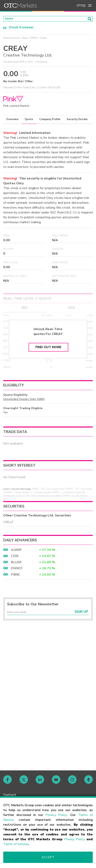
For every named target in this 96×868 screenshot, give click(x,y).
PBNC (15, 576)
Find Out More (49, 348)
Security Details (77, 120)
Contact (10, 795)
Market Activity (12, 39)
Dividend (58, 250)
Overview (12, 120)
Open (7, 237)
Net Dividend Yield (64, 277)
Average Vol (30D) (15, 277)
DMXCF (17, 569)
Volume (8, 250)
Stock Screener (19, 29)
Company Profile (50, 120)
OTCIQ (81, 6)
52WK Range (60, 264)
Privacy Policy (56, 815)
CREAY (34, 39)
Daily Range (60, 237)
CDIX (15, 557)
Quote (29, 120)
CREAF (8, 523)
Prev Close (10, 264)
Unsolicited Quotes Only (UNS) (24, 400)
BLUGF (16, 563)
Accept (48, 857)
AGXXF (16, 551)
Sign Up (81, 615)
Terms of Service (16, 844)
